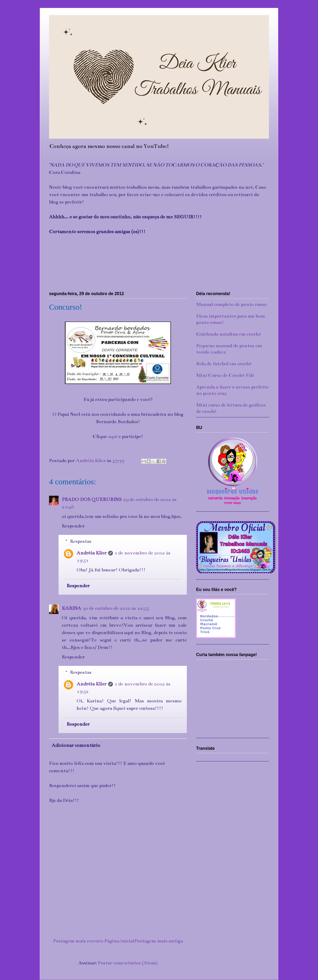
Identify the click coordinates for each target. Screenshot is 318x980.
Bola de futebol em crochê (224, 364)
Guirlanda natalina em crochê (229, 334)
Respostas (81, 541)
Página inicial (119, 941)
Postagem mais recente (78, 941)
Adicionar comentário (76, 745)
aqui (113, 436)
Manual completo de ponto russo (231, 304)
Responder (73, 526)
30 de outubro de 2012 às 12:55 (116, 608)
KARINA (71, 608)
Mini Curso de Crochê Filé (225, 375)
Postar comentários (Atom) (128, 963)
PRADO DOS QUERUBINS (92, 499)
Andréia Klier (92, 553)
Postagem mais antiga (159, 941)
